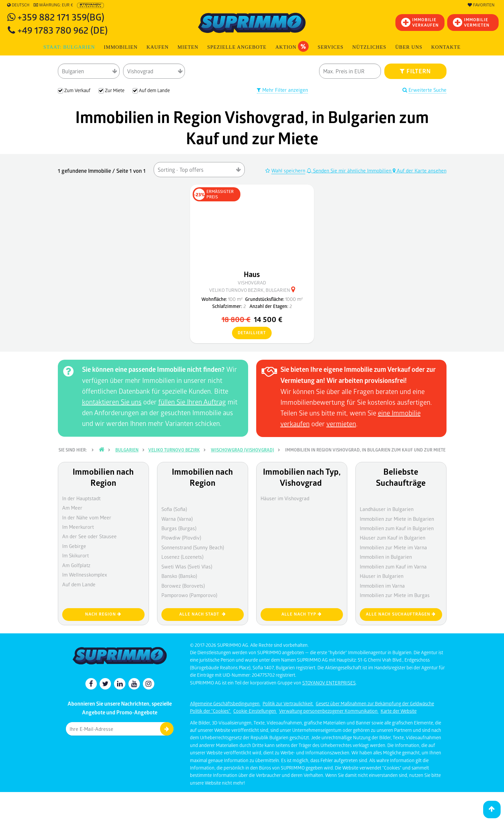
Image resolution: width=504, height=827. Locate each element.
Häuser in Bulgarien (382, 576)
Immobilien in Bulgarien (386, 557)
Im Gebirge (74, 546)
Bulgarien (127, 450)
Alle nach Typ (302, 614)
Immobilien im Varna (382, 586)
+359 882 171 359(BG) (61, 17)
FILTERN (415, 71)
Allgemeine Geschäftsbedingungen (225, 703)
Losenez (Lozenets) (182, 557)
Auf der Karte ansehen (420, 170)
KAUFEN (158, 47)
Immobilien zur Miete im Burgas (395, 595)
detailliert (249, 333)
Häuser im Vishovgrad (285, 498)
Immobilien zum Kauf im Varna (393, 566)
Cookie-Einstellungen (255, 711)
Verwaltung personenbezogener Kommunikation (329, 711)
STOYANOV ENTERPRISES (329, 683)
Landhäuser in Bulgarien (387, 509)
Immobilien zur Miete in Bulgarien (397, 519)
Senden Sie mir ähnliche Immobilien (350, 170)
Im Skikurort (75, 555)
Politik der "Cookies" (211, 711)
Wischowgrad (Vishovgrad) (242, 450)
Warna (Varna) (177, 519)
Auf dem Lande (79, 584)
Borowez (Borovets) (183, 586)
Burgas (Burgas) (179, 528)
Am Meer (72, 508)
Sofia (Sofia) (174, 509)
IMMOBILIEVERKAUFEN (420, 22)
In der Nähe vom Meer (87, 517)
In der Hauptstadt (81, 498)
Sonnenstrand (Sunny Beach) (193, 547)
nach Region (103, 614)
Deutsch (18, 5)
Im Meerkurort (78, 527)
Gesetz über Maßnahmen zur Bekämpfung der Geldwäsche (375, 703)
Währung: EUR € (53, 5)
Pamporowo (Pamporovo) (189, 595)
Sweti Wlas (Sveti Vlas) (187, 566)
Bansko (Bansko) (179, 576)
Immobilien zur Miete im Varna (393, 547)
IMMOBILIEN (121, 47)
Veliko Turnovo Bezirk (174, 450)
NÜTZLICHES (369, 47)
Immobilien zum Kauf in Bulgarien (397, 528)
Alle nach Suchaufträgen (401, 614)
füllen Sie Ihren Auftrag (192, 402)
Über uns (409, 47)
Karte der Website (399, 711)
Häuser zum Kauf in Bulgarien (393, 538)
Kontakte (446, 47)
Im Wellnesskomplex (85, 575)
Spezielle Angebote (237, 47)
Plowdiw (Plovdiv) (181, 538)
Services (331, 47)
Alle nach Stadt (203, 614)
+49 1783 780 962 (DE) (63, 30)
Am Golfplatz (76, 565)
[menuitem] (446, 47)
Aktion (292, 46)
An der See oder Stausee (89, 536)
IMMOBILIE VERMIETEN (471, 22)
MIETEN (188, 47)
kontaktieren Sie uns (112, 402)
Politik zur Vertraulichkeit (288, 703)
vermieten (341, 424)
